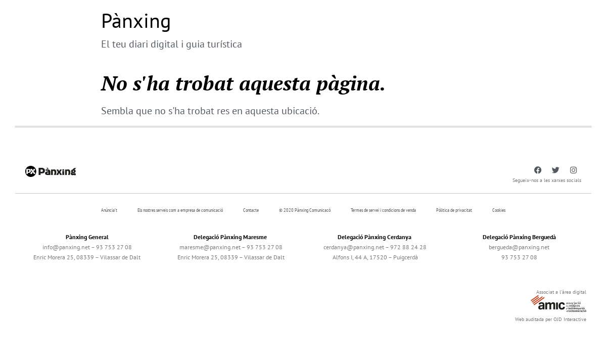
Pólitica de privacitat (454, 210)
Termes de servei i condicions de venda (383, 210)
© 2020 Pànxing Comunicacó (305, 210)
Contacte (251, 210)
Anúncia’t (109, 210)
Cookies (499, 210)
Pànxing (136, 20)
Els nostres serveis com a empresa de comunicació (180, 210)
